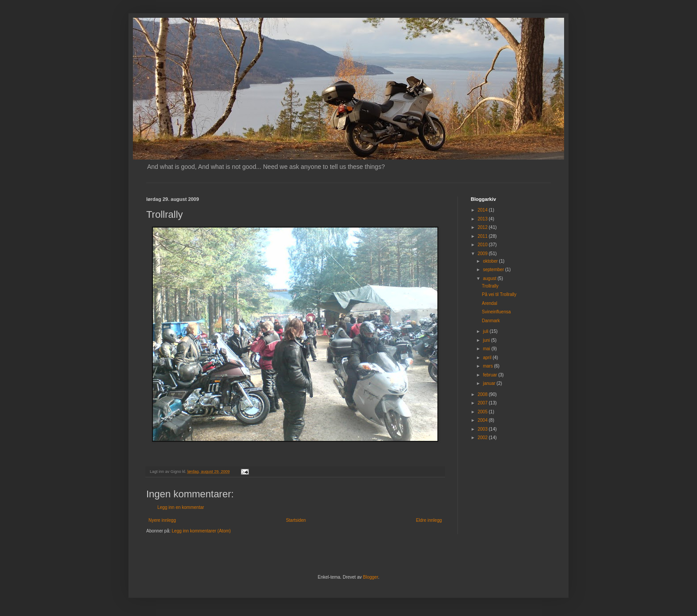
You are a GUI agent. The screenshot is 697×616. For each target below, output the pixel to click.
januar (490, 383)
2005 (483, 412)
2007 (483, 403)
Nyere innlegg (162, 520)
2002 (483, 438)
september (494, 270)
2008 (483, 394)
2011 (483, 236)
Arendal (489, 303)
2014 (483, 210)
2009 (483, 254)
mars (488, 366)
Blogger (371, 577)
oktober (491, 261)
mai (487, 349)
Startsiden (296, 520)
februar (490, 375)
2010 (483, 245)
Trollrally (490, 286)
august (490, 278)
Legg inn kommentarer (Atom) (201, 531)
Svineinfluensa (496, 312)
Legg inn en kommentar (181, 507)
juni (487, 340)
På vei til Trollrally (499, 294)
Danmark (491, 321)
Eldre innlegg (429, 520)
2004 (483, 420)
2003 (483, 429)
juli (486, 331)
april (488, 358)
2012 (483, 227)
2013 (483, 219)
